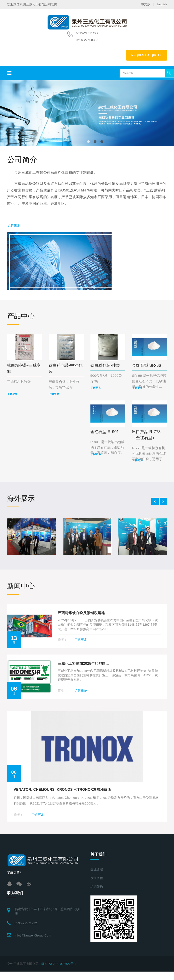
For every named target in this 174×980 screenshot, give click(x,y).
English (162, 4)
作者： (63, 640)
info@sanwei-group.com (33, 935)
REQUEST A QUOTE (147, 55)
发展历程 (97, 878)
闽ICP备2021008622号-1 (59, 964)
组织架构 (97, 887)
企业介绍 (97, 869)
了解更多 (14, 225)
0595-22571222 (26, 923)
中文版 (146, 4)
